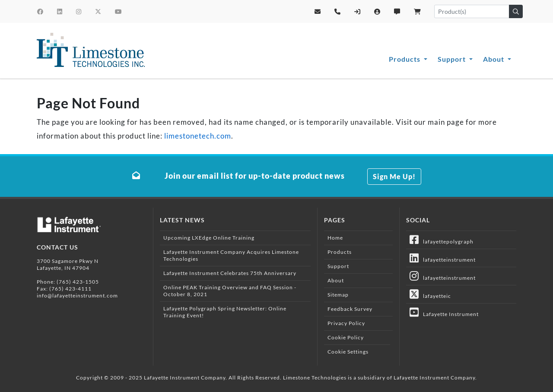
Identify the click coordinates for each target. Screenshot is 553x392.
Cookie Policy (346, 337)
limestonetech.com (198, 136)
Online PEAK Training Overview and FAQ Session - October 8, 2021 (230, 291)
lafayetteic (430, 294)
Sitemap (338, 295)
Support (453, 59)
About (494, 59)
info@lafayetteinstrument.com (77, 296)
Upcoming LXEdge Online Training (209, 238)
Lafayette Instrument (444, 312)
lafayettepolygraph (442, 240)
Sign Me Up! (394, 176)
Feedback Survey (350, 309)
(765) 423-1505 (78, 282)
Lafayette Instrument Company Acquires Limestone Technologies (231, 255)
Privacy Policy (346, 323)
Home (335, 238)
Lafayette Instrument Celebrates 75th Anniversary (230, 273)
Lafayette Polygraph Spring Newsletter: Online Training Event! (225, 312)
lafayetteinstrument (443, 258)
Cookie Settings (348, 352)
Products (405, 59)
